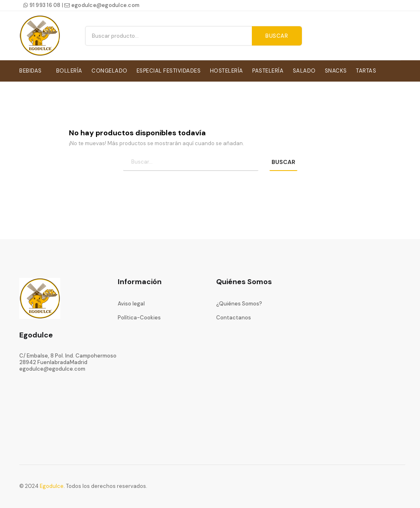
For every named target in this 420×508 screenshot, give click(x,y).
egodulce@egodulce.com (102, 5)
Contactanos (234, 316)
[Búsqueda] (191, 161)
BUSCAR (283, 161)
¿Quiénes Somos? (239, 302)
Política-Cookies (139, 316)
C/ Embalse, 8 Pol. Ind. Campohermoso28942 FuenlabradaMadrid (68, 357)
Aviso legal (131, 302)
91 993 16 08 (42, 5)
